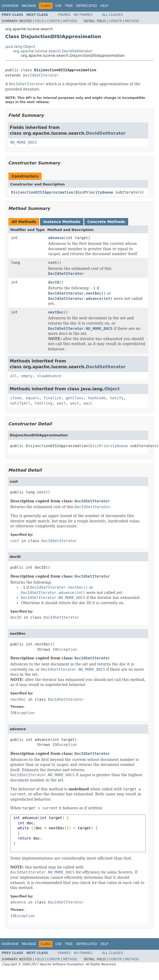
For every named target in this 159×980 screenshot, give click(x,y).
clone (16, 398)
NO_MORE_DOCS (24, 142)
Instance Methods (62, 222)
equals (33, 398)
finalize (52, 398)
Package (29, 6)
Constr (53, 21)
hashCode (97, 398)
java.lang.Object (20, 47)
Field (39, 21)
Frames (64, 15)
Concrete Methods (106, 222)
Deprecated (87, 6)
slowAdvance (49, 376)
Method (70, 21)
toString (44, 403)
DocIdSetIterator (41, 75)
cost (53, 262)
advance (56, 238)
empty (27, 376)
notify (117, 398)
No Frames (83, 15)
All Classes (113, 15)
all (14, 376)
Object (112, 389)
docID (54, 282)
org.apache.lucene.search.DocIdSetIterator (53, 51)
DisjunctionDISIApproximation (42, 192)
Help (104, 6)
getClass (75, 398)
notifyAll (20, 403)
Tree (69, 6)
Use (58, 6)
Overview (10, 6)
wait (61, 403)
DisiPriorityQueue (94, 192)
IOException (65, 649)
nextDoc (56, 312)
